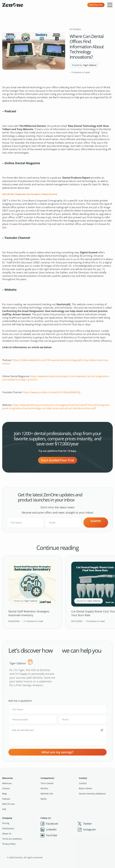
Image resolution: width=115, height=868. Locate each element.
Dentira (44, 788)
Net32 (44, 799)
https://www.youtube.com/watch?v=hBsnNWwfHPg (52, 392)
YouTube (49, 835)
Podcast (6, 799)
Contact (83, 778)
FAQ (4, 809)
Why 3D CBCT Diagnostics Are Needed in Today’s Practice (30, 194)
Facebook (49, 824)
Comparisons (47, 778)
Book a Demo (85, 788)
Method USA (47, 794)
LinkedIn (49, 830)
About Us (7, 834)
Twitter (85, 824)
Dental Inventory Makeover (92, 794)
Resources (7, 778)
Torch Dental (47, 783)
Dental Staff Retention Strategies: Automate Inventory (29, 613)
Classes (6, 788)
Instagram (87, 830)
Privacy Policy (9, 844)
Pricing (6, 823)
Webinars (7, 783)
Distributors (8, 828)
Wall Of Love (8, 804)
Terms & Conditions (12, 839)
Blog (4, 794)
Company (7, 818)
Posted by (84, 65)
